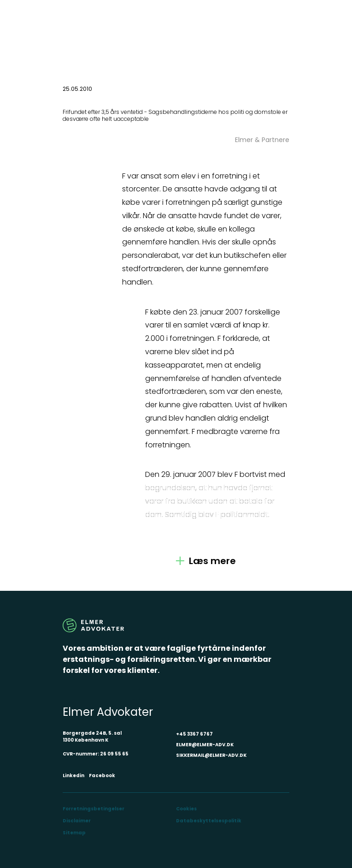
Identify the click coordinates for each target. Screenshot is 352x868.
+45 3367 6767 (194, 734)
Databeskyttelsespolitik (209, 821)
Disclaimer (77, 821)
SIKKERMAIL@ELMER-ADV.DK (211, 755)
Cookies (186, 809)
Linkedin (73, 776)
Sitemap (74, 833)
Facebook (102, 776)
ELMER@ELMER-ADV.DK (205, 745)
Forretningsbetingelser (94, 809)
